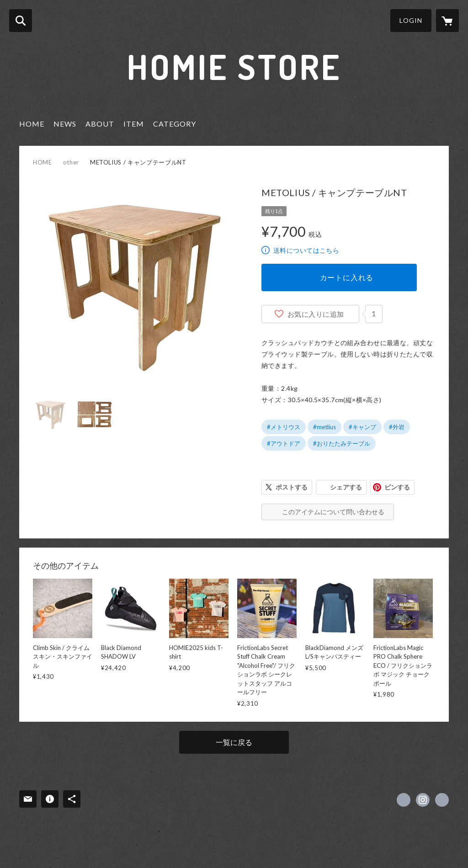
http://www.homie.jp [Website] (442, 800)
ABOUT (100, 124)
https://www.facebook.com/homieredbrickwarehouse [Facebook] (404, 800)
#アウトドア (284, 443)
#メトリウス (284, 427)
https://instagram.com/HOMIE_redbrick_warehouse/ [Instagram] (423, 800)
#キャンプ (362, 427)
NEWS (65, 124)
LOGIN (411, 20)
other (71, 162)
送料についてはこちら (306, 250)
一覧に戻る (234, 742)
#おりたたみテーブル (342, 443)
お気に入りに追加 (316, 314)
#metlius (324, 427)
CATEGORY (175, 124)
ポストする (292, 487)
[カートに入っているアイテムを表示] (447, 21)
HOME (32, 124)
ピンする (397, 487)
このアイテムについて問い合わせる (333, 512)
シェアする (346, 487)
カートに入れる (347, 277)
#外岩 (397, 427)
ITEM (134, 124)
